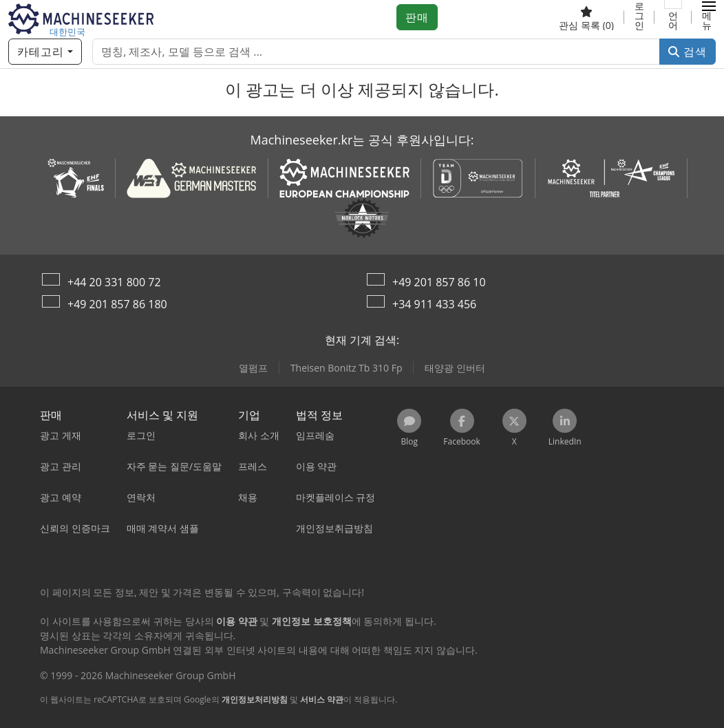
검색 (688, 52)
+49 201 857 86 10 (439, 282)
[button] (709, 17)
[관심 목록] (586, 17)
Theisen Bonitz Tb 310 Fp (347, 368)
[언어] (673, 17)
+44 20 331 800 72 (114, 282)
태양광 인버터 (455, 368)
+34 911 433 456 (434, 304)
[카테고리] (45, 52)
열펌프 (253, 368)
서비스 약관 (322, 699)
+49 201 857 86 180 (117, 304)
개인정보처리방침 (255, 699)
